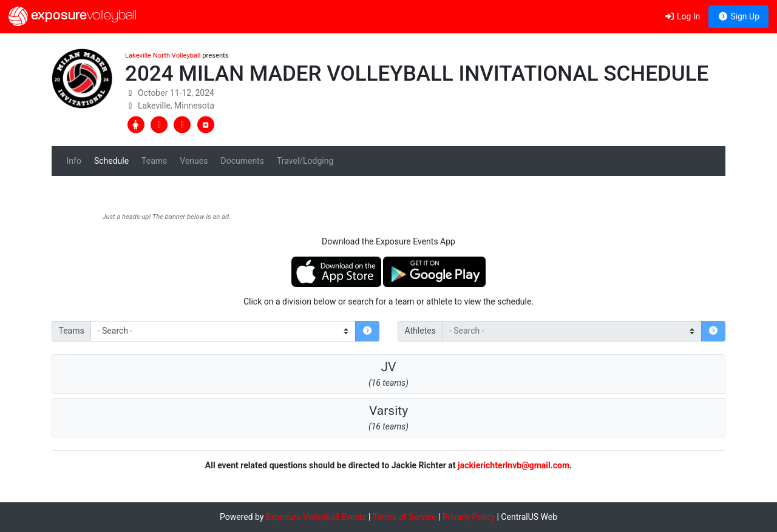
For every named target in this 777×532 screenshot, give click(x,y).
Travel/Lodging (305, 161)
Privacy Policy (469, 517)
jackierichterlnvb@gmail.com (514, 465)
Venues (194, 161)
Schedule (111, 161)
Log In (682, 16)
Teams (154, 161)
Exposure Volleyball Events (316, 517)
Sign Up (738, 16)
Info (74, 161)
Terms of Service (405, 517)
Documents (242, 161)
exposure (73, 16)
